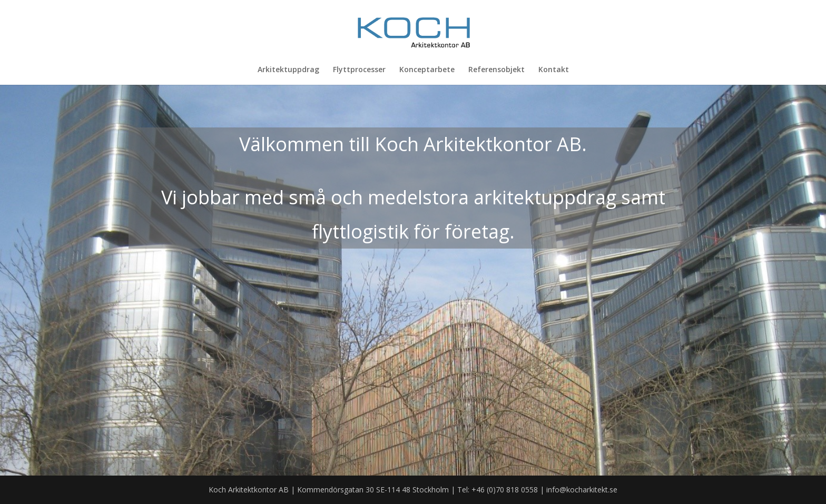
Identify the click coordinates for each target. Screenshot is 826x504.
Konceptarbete (427, 70)
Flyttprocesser (359, 70)
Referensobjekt (496, 70)
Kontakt (554, 70)
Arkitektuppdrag (288, 70)
